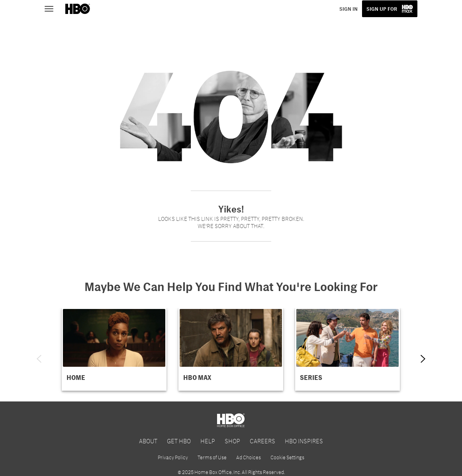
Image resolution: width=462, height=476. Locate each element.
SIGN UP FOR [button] (382, 9)
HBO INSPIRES (304, 441)
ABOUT (148, 441)
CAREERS (262, 441)
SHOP (232, 441)
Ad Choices (249, 457)
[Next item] (423, 359)
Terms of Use (212, 457)
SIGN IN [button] (348, 9)
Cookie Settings (287, 457)
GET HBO (179, 441)
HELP (208, 441)
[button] (114, 349)
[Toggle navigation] (53, 8)
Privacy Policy (173, 457)
